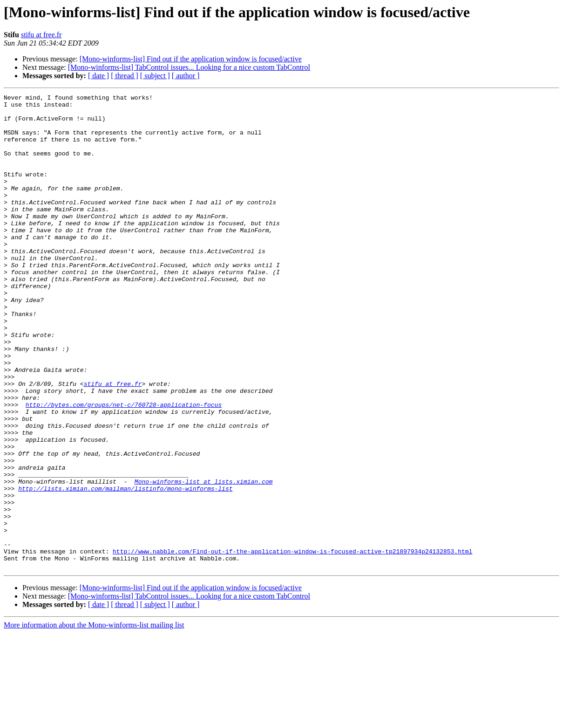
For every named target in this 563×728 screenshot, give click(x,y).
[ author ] (186, 76)
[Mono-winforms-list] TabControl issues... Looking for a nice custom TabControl (189, 67)
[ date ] (98, 76)
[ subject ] (155, 76)
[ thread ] (125, 76)
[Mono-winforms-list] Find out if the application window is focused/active (191, 59)
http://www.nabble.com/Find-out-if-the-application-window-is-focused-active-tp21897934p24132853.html (292, 643)
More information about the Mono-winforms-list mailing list (94, 720)
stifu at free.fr (41, 35)
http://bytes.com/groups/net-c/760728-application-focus (124, 467)
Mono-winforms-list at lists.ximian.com (203, 559)
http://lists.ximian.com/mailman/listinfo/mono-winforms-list (125, 568)
